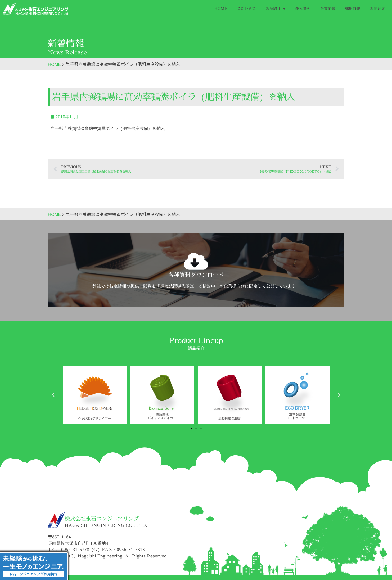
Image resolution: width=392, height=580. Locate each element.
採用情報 (353, 8)
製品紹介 (276, 8)
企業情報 (328, 8)
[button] (53, 395)
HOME (221, 8)
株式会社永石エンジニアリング (102, 519)
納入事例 (303, 8)
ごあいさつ (246, 8)
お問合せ (377, 8)
